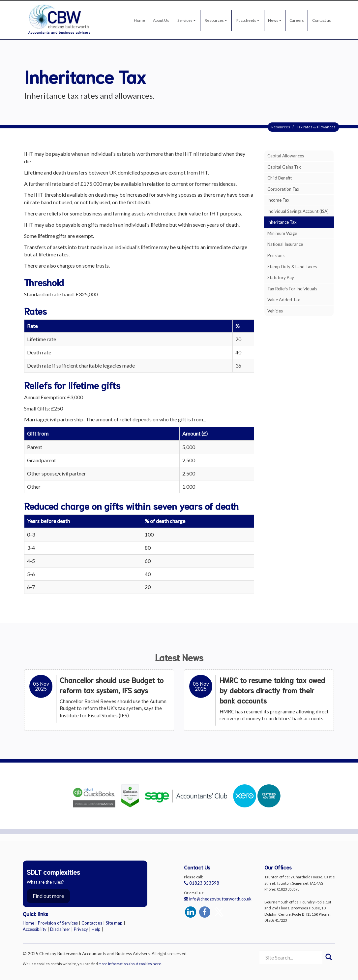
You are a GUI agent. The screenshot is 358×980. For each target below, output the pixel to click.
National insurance (285, 244)
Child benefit (280, 178)
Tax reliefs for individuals (292, 289)
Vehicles (275, 311)
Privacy (81, 929)
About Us (161, 20)
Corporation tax (283, 189)
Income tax (278, 200)
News (275, 20)
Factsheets (248, 20)
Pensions (276, 255)
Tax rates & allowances (316, 127)
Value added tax (284, 300)
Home (139, 20)
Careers (297, 20)
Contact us (322, 20)
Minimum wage (282, 233)
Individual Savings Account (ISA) (298, 211)
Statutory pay (281, 278)
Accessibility (35, 929)
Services (187, 20)
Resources (216, 20)
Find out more (48, 896)
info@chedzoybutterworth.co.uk (218, 899)
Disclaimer (60, 929)
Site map (114, 923)
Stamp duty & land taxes (292, 267)
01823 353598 (202, 883)
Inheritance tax (282, 222)
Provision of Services (58, 923)
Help (96, 929)
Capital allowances (286, 156)
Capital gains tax (284, 167)
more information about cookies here (130, 964)
